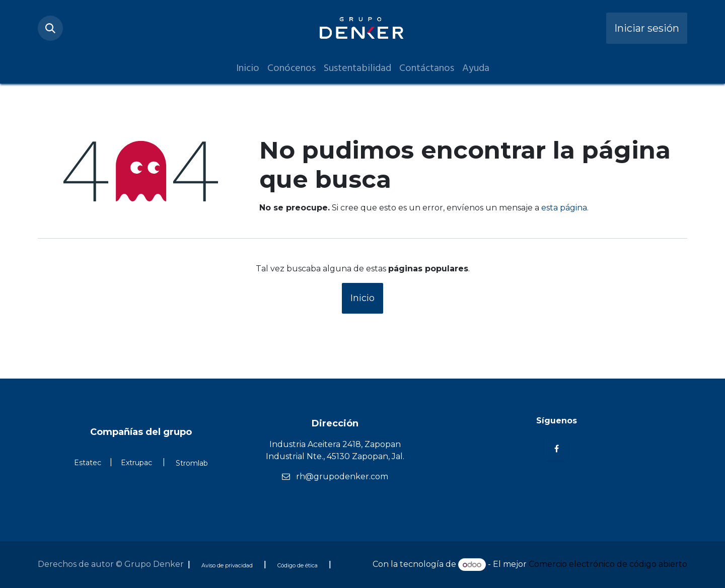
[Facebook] (556, 449)
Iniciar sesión (647, 28)
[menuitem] (248, 68)
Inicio (362, 298)
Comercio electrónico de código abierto (608, 565)
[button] (50, 28)
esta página (564, 208)
